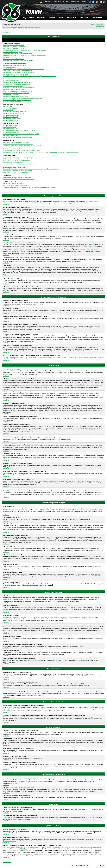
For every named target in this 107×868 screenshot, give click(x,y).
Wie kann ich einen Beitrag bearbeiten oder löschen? (17, 82)
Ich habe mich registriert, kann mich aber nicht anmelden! (18, 54)
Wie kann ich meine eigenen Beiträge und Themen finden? (19, 164)
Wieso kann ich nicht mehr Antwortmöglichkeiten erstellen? (19, 88)
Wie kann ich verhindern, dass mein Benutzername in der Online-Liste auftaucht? (25, 50)
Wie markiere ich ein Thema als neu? (13, 102)
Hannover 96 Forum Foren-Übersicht (13, 28)
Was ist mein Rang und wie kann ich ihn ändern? (16, 74)
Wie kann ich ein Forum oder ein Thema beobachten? (17, 171)
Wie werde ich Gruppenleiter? (11, 132)
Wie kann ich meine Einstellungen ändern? (14, 65)
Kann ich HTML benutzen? (10, 108)
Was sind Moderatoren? (9, 127)
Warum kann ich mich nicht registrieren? (14, 59)
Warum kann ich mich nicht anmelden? (13, 45)
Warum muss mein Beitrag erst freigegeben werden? (17, 100)
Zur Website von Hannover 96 (32, 28)
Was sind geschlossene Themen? (12, 119)
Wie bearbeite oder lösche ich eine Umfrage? (15, 89)
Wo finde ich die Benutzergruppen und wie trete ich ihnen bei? (20, 130)
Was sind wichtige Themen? (11, 117)
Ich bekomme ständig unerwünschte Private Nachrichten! (18, 144)
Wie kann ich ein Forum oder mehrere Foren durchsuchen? (19, 157)
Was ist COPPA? (8, 57)
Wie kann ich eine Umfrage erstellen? (13, 86)
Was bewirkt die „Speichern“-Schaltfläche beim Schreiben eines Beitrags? (23, 98)
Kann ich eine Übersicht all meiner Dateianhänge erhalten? (19, 179)
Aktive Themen (100, 26)
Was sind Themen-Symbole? (11, 120)
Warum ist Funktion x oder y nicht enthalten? (15, 185)
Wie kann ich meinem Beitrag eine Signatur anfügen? (17, 84)
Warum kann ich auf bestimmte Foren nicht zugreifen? (17, 91)
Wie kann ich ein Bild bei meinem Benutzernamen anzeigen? (19, 72)
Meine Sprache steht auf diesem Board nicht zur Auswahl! (18, 71)
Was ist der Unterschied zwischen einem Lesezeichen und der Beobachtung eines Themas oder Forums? (31, 169)
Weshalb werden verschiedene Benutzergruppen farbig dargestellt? (21, 134)
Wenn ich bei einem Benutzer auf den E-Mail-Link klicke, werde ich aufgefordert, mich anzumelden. (29, 76)
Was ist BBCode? (8, 106)
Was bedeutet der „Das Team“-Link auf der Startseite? (17, 137)
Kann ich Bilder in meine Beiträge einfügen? (15, 112)
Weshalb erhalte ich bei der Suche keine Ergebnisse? (17, 159)
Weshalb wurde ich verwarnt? (11, 95)
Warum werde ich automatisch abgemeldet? (15, 48)
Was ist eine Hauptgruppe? (10, 136)
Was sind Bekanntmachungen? (11, 115)
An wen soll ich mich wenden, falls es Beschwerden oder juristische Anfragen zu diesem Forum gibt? (30, 187)
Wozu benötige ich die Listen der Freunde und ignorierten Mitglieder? (21, 151)
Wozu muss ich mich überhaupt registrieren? (15, 47)
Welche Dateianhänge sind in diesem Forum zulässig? (18, 177)
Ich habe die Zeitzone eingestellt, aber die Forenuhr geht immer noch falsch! (23, 69)
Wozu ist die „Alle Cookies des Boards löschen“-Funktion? (19, 61)
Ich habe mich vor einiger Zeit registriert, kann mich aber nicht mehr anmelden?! (24, 55)
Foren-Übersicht (7, 32)
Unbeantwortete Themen (97, 24)
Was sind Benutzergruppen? (11, 129)
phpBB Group (41, 831)
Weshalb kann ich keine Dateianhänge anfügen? (16, 93)
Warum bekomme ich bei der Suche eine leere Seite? (17, 161)
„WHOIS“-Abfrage (24, 849)
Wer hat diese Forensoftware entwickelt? (14, 184)
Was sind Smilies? (8, 110)
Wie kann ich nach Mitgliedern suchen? (13, 162)
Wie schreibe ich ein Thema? (11, 81)
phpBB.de (89, 833)
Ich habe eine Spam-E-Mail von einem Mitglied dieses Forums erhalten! (22, 146)
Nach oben (6, 205)
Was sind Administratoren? (10, 125)
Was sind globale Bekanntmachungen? (13, 113)
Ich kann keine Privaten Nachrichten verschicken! (16, 142)
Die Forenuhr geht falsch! (10, 67)
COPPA (91, 245)
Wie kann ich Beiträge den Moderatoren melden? (16, 96)
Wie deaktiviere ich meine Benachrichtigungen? (16, 172)
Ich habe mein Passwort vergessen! (13, 52)
